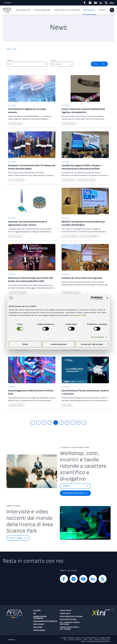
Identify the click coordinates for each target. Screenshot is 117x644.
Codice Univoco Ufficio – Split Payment (70, 628)
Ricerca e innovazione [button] (42, 10)
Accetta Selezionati (59, 344)
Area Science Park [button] (23, 10)
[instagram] (90, 3)
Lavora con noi (39, 630)
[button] (112, 10)
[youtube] (95, 3)
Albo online (38, 627)
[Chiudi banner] (107, 298)
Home (8, 49)
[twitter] (106, 3)
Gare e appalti (39, 624)
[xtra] (112, 3)
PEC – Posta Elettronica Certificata (70, 623)
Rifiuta (25, 344)
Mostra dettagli (98, 337)
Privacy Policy (66, 611)
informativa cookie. (78, 315)
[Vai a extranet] (99, 621)
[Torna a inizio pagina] (109, 610)
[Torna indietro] (33, 423)
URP (35, 614)
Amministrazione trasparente (40, 617)
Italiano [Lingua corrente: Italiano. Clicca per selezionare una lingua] (7, 3)
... (73, 423)
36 (78, 423)
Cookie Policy (65, 614)
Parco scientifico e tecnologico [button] (67, 10)
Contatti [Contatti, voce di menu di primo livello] (102, 10)
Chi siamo (37, 611)
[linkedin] (101, 3)
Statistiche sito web (68, 619)
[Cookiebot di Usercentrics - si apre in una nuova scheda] (92, 298)
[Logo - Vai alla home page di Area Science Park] (7, 10)
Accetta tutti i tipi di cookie (92, 344)
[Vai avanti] (84, 423)
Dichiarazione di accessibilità (45, 621)
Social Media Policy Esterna (71, 616)
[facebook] (85, 3)
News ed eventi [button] (89, 10)
